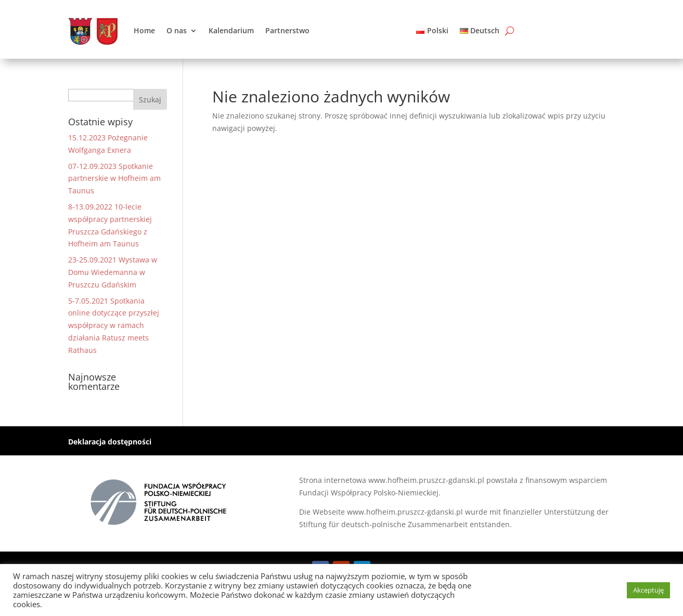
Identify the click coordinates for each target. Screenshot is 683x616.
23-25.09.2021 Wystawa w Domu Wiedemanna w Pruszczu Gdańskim (113, 272)
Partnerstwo (287, 30)
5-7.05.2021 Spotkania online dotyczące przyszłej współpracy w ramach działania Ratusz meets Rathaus (114, 325)
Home (144, 30)
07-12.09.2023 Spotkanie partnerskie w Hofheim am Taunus (114, 179)
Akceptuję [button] (648, 590)
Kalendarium (231, 30)
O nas (177, 30)
